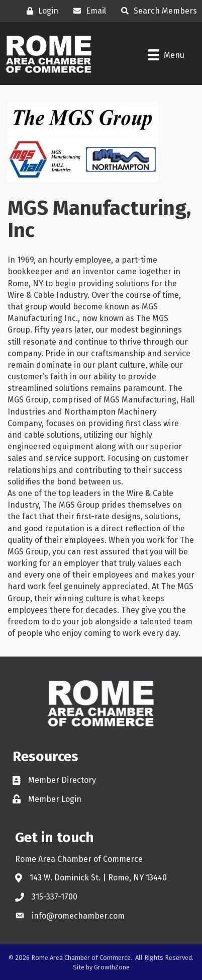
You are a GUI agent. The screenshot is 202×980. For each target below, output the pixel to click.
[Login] (40, 11)
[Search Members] (157, 11)
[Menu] (166, 55)
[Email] (87, 11)
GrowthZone (112, 967)
